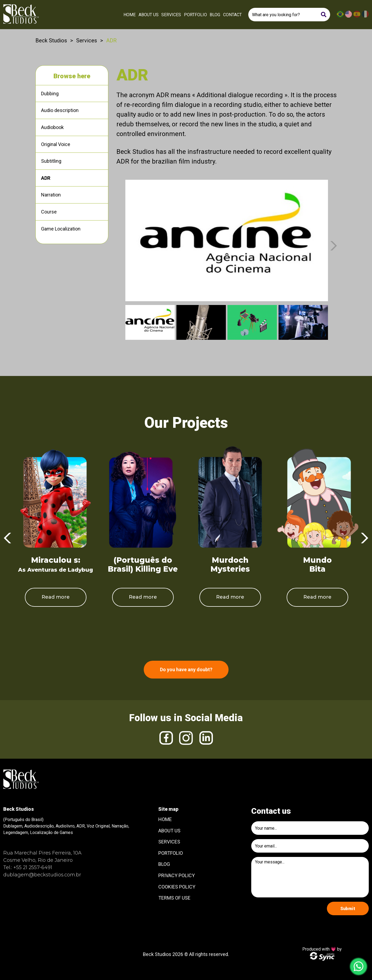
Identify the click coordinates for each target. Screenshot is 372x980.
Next (334, 246)
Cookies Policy (177, 887)
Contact (232, 15)
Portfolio (195, 15)
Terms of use (174, 898)
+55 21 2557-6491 (33, 867)
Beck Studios (51, 40)
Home (130, 15)
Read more (56, 597)
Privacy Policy (177, 875)
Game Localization (61, 229)
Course (49, 212)
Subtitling (51, 161)
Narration (51, 195)
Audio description (60, 110)
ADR (46, 178)
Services (171, 15)
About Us (149, 15)
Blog (215, 15)
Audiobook (52, 127)
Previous (7, 538)
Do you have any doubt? (186, 669)
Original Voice (56, 144)
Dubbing (50, 94)
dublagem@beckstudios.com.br (42, 875)
